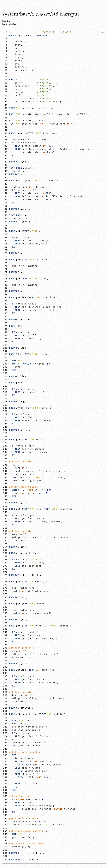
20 (5, 92)
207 (5, 683)
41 (5, 158)
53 (5, 196)
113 (5, 386)
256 (5, 837)
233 (5, 765)
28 (5, 117)
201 (5, 664)
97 (5, 335)
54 (5, 199)
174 (5, 578)
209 (5, 689)
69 (5, 247)
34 (5, 136)
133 (5, 449)
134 (5, 452)
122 (5, 414)
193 (5, 638)
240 (5, 787)
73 (5, 259)
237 (5, 777)
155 (5, 518)
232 (5, 761)
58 (5, 212)
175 (5, 581)
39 (5, 152)
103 (5, 354)
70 (5, 250)
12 (5, 67)
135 (5, 455)
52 (5, 193)
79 (5, 278)
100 (5, 345)
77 (5, 272)
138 (5, 465)
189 (5, 626)
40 (5, 155)
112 (5, 383)
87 (5, 304)
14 (5, 73)
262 (5, 856)
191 (5, 632)
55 (5, 203)
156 (5, 521)
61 (5, 222)
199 (5, 657)
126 (5, 427)
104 (5, 357)
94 (5, 326)
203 (5, 670)
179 (5, 594)
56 (5, 206)
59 (5, 215)
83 (5, 291)
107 (5, 367)
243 (5, 796)
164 (5, 547)
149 (5, 499)
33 (5, 133)
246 (5, 806)
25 (5, 108)
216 (5, 711)
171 (5, 569)
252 (5, 825)
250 (5, 818)
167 (5, 556)
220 (5, 724)
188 (5, 622)
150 (5, 503)
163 (5, 544)
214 (5, 705)
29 (5, 121)
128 (5, 433)
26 (5, 111)
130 (5, 439)
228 (5, 749)
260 (5, 850)
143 (5, 480)
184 (5, 610)
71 (5, 253)
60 (5, 218)
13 (5, 70)
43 (5, 165)
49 (5, 184)
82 (5, 288)
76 (5, 269)
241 (5, 790)
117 (5, 398)
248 (5, 812)
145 (5, 487)
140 (5, 471)
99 (5, 341)
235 (5, 771)
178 (5, 591)
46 (5, 174)
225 (5, 739)
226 (5, 743)
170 (5, 566)
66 (5, 237)
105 (5, 361)
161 (5, 537)
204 (5, 673)
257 (5, 840)
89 (5, 310)
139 (5, 468)
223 (5, 733)
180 (5, 597)
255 (5, 834)
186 (5, 616)
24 (5, 105)
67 (5, 240)
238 (5, 780)
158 (5, 528)
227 (5, 746)
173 (5, 575)
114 (5, 389)
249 (5, 815)
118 (5, 402)
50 (5, 187)
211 (5, 695)
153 (5, 512)
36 (5, 143)
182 (5, 604)
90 (5, 313)
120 (5, 408)
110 (5, 376)
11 (5, 64)
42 (5, 162)
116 (5, 395)
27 (5, 114)
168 (5, 559)
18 (5, 86)
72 (5, 256)
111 (5, 379)
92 (5, 319)
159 (5, 531)
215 (5, 708)
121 (5, 411)
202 (5, 667)
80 (5, 282)
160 (5, 534)
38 (5, 149)
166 (5, 553)
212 (5, 698)
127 (5, 430)
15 (5, 76)
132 (5, 446)
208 (5, 686)
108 (5, 370)
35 (5, 139)
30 (5, 124)
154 (5, 515)
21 (5, 95)
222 (5, 730)
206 (5, 679)
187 (5, 619)
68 (5, 244)
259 (5, 847)
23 (5, 102)
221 (5, 727)
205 (5, 676)
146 (5, 490)
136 (5, 458)
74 (5, 263)
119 (5, 405)
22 (5, 98)
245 (5, 802)
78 (5, 275)
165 (5, 550)
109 (5, 373)
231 (5, 758)
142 (5, 477)
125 (5, 424)
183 (5, 607)
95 (5, 329)
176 (5, 585)
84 (5, 294)
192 (5, 635)
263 (5, 859)
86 (5, 300)
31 (5, 127)
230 (5, 755)
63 (5, 228)
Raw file (6, 21)
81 (5, 285)
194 (5, 642)
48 (5, 181)
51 (5, 190)
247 (5, 809)
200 (5, 660)
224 (5, 736)
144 (5, 484)
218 (5, 717)
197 (5, 651)
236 (5, 774)
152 (5, 509)
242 (5, 793)
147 (5, 493)
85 (5, 297)
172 (5, 572)
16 (5, 80)
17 (5, 83)
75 (5, 266)
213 (5, 701)
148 (5, 496)
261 (5, 853)
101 (5, 348)
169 (5, 563)
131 (5, 443)
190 (5, 629)
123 (5, 417)
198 (5, 654)
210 (5, 692)
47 (5, 177)
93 (5, 323)
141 (5, 474)
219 (5, 720)
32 (5, 130)
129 (5, 436)
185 (5, 613)
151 (5, 506)
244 (5, 799)
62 (5, 225)
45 (5, 171)
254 (5, 831)
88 (5, 307)
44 (5, 168)
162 (5, 540)
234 (5, 768)
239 (5, 784)
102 (5, 351)
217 (5, 714)
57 (5, 209)
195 (5, 645)
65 (5, 234)
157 (5, 525)
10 (5, 61)
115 (5, 392)
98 (5, 338)
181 (5, 600)
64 (5, 231)
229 (5, 752)
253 (5, 828)
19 (5, 89)
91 (5, 316)
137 (5, 462)
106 (5, 364)
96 (5, 332)
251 (5, 821)
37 (5, 146)
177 (5, 588)
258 (5, 844)
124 (5, 420)
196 (5, 648)
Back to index (9, 24)
